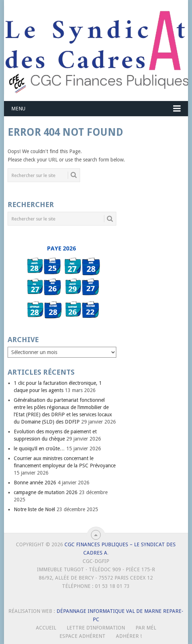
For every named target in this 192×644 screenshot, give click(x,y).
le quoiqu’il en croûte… (39, 449)
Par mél (146, 628)
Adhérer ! (129, 636)
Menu (18, 109)
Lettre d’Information (96, 628)
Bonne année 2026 (35, 483)
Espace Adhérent (82, 636)
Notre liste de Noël (34, 509)
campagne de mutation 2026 (46, 492)
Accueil (46, 628)
